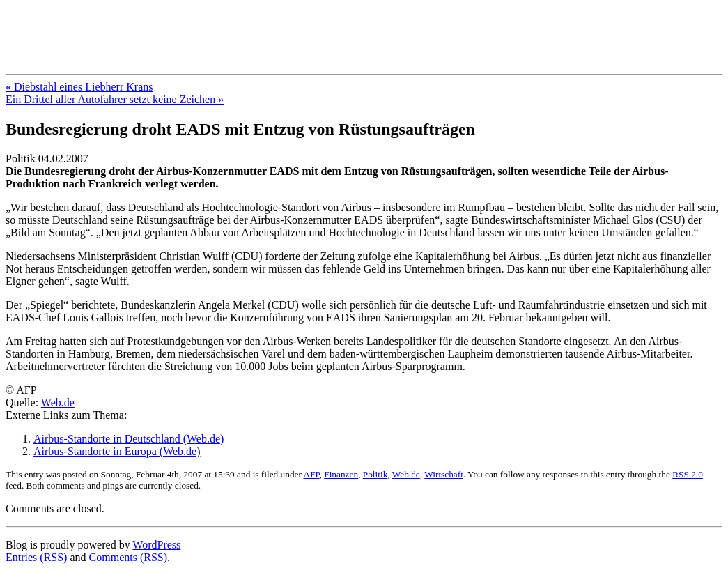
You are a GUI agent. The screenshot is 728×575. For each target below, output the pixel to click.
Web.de (58, 402)
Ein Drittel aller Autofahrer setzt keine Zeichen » (115, 99)
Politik (375, 474)
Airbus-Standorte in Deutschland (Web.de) (129, 439)
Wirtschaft (444, 474)
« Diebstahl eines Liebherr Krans (79, 87)
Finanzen (341, 474)
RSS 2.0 (688, 474)
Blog (27, 27)
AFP (312, 474)
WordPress (156, 545)
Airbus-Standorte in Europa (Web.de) (117, 451)
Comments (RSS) (128, 557)
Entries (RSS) (36, 557)
